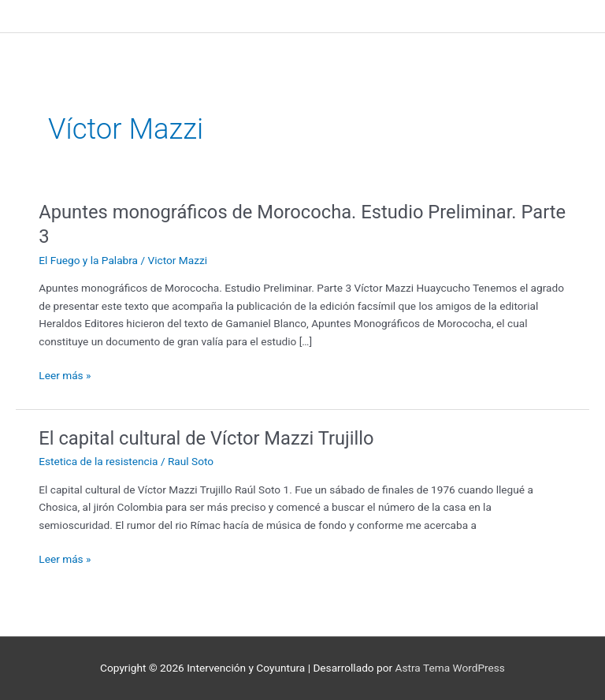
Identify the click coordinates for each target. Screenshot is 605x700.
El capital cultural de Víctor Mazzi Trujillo (206, 438)
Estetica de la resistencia (98, 461)
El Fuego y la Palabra (88, 260)
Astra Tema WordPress (450, 668)
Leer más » (65, 374)
